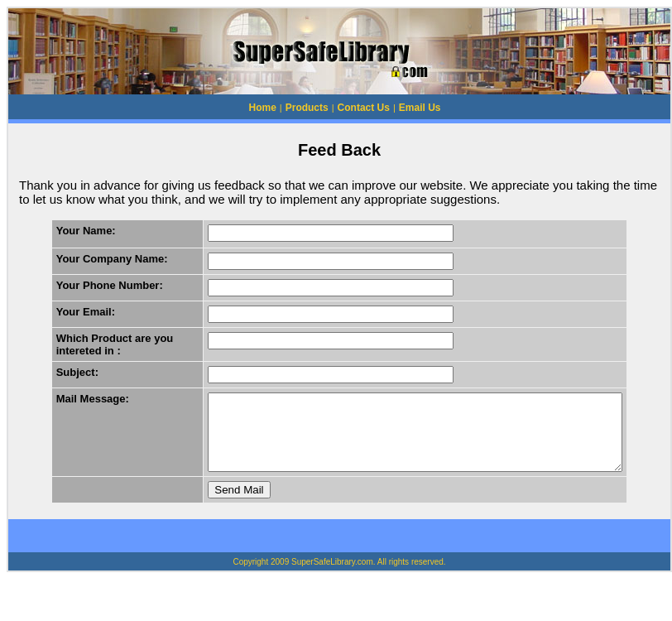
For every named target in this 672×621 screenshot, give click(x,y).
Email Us (420, 108)
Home (263, 108)
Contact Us (364, 108)
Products (307, 108)
